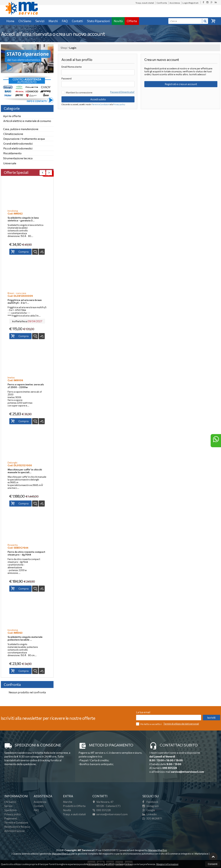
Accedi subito (98, 99)
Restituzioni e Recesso (17, 827)
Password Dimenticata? (122, 92)
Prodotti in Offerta (74, 806)
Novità (118, 21)
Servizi (40, 21)
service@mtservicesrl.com (188, 772)
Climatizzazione (13, 134)
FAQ (65, 21)
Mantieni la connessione (77, 92)
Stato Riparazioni (98, 21)
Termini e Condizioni (101, 104)
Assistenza (175, 3)
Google (149, 810)
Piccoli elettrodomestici (18, 148)
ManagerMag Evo (158, 850)
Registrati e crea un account (181, 84)
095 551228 (170, 768)
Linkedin (150, 814)
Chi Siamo (25, 21)
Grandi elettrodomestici (18, 143)
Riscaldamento (12, 153)
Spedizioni (10, 810)
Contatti (77, 21)
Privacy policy (119, 104)
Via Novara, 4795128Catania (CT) (106, 804)
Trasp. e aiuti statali (145, 3)
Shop (64, 48)
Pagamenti (11, 818)
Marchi (53, 21)
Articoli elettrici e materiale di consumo (27, 121)
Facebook (150, 802)
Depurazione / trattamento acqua (24, 139)
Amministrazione (15, 831)
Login (73, 48)
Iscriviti (211, 718)
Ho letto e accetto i (149, 724)
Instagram (151, 806)
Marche (68, 802)
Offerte (132, 21)
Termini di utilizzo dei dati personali (181, 724)
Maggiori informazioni (167, 864)
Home (10, 21)
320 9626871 (152, 818)
